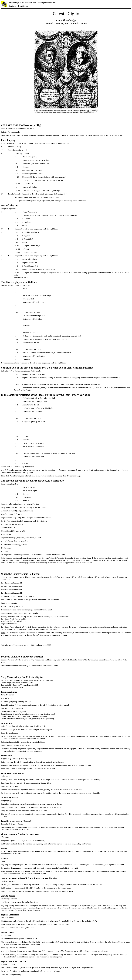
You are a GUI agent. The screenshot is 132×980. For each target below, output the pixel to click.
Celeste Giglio (66, 14)
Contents (13, 6)
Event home (23, 6)
